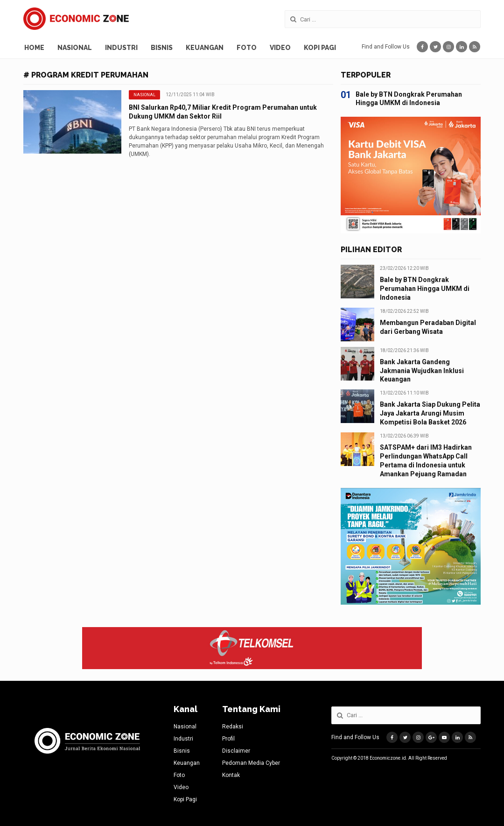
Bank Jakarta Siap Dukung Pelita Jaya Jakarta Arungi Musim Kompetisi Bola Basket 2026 (430, 413)
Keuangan (205, 48)
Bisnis (162, 48)
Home (34, 48)
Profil (228, 739)
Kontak (231, 775)
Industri (121, 48)
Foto (247, 48)
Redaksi (233, 727)
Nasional (75, 48)
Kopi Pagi (320, 48)
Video (280, 48)
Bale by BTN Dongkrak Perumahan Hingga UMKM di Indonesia (425, 289)
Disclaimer (236, 751)
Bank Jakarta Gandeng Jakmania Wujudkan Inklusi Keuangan (422, 371)
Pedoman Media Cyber (251, 763)
